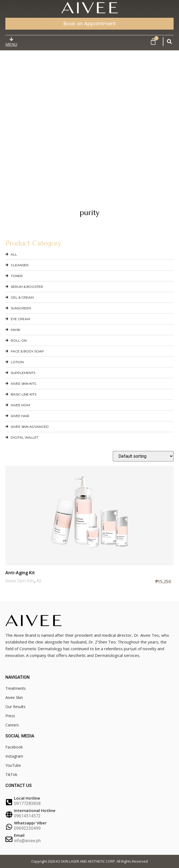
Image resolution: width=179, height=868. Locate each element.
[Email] (9, 839)
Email (19, 835)
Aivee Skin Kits (20, 581)
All (39, 581)
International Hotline (35, 810)
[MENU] (11, 39)
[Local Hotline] (9, 802)
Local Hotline (27, 798)
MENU (11, 44)
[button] (169, 42)
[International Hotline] (9, 814)
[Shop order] (143, 456)
